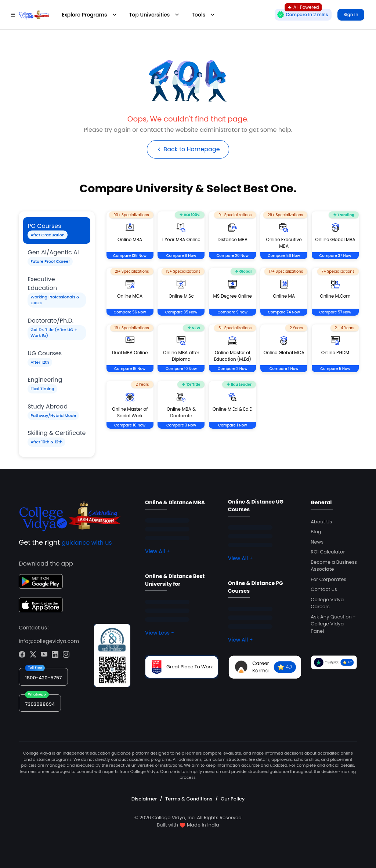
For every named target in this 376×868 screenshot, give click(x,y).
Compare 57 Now (335, 312)
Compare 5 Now (335, 369)
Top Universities (155, 15)
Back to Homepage (188, 149)
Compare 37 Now (335, 256)
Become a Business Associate (334, 566)
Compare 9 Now (233, 312)
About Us (321, 522)
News (317, 542)
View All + (158, 551)
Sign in (351, 14)
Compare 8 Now (181, 256)
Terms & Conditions (189, 799)
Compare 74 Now (284, 312)
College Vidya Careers (327, 603)
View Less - (160, 633)
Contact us (324, 589)
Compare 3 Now (181, 425)
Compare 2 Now (233, 369)
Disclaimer (144, 799)
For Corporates (328, 579)
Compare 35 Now (181, 312)
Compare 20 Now (233, 256)
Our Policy (233, 799)
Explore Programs (89, 15)
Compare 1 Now (284, 369)
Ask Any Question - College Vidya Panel (333, 624)
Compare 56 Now (284, 256)
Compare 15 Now (130, 369)
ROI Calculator (328, 552)
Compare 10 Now (181, 369)
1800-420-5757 (43, 678)
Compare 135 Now (130, 256)
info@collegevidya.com (49, 641)
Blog (316, 532)
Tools (204, 15)
